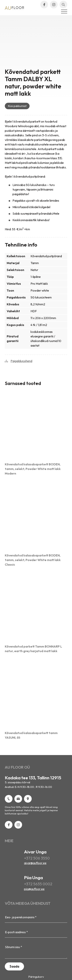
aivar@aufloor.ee (35, 863)
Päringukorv (36, 977)
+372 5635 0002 (38, 884)
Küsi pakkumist (17, 106)
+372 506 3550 (37, 858)
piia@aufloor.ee (34, 889)
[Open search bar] (63, 5)
